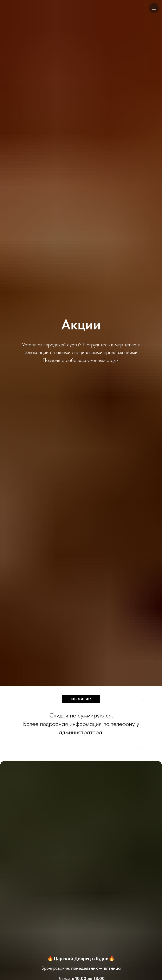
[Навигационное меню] (154, 8)
